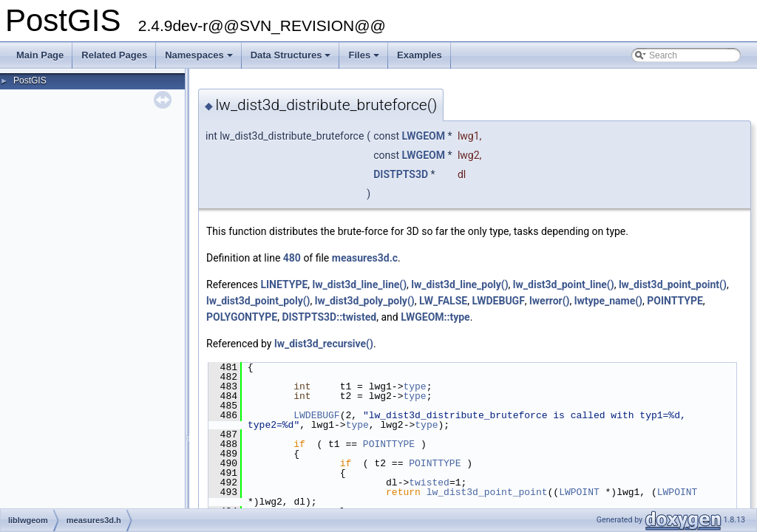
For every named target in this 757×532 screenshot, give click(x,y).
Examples (420, 55)
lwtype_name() (608, 301)
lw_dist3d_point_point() (673, 284)
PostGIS (30, 81)
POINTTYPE (675, 301)
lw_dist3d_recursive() (324, 344)
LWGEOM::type (435, 317)
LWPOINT (579, 492)
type (414, 386)
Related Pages (114, 55)
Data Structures (292, 59)
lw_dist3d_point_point (487, 492)
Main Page (40, 55)
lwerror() (549, 301)
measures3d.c (365, 258)
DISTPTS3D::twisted (329, 317)
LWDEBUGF (498, 301)
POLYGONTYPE (242, 317)
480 (292, 258)
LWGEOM (424, 136)
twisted (429, 482)
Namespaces (200, 59)
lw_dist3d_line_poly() (459, 284)
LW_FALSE (443, 301)
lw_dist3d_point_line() (564, 284)
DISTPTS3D (401, 174)
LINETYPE (284, 284)
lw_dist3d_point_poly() (258, 301)
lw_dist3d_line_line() (360, 284)
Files (365, 59)
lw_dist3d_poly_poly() (365, 301)
